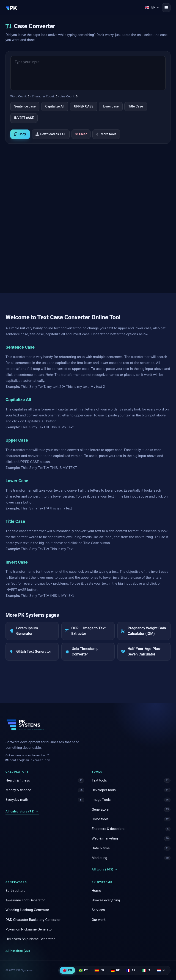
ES (99, 970)
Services (98, 910)
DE (115, 970)
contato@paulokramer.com (28, 760)
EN (67, 970)
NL (162, 970)
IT (146, 970)
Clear (81, 134)
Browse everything (106, 900)
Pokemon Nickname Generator (29, 929)
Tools (97, 772)
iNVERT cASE (24, 118)
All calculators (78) (22, 811)
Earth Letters (15, 891)
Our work (99, 920)
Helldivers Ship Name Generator (30, 939)
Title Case (136, 106)
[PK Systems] (12, 8)
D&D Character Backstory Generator (33, 920)
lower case (111, 106)
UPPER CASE (84, 106)
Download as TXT (51, 134)
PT (83, 970)
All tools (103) (105, 869)
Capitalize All (55, 106)
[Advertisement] (88, 182)
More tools (106, 134)
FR (131, 970)
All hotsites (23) (20, 951)
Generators (16, 882)
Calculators (17, 772)
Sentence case (25, 106)
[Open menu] (166, 8)
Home (96, 891)
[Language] (152, 7)
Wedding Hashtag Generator (27, 910)
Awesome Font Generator (25, 900)
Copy (20, 134)
